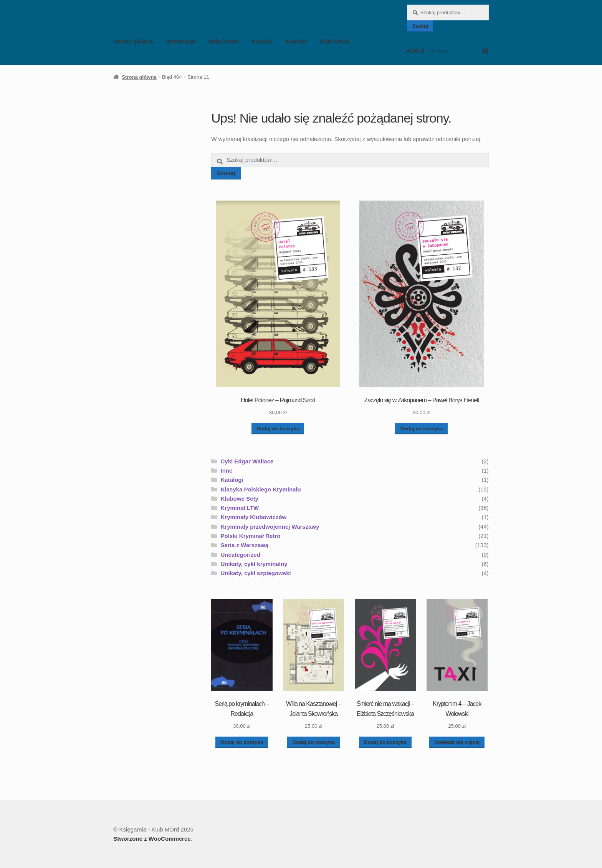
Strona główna (133, 41)
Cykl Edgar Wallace (247, 461)
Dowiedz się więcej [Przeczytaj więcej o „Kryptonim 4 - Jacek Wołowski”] (457, 742)
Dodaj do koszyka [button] (278, 429)
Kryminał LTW (240, 508)
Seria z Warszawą (245, 545)
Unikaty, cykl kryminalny (254, 564)
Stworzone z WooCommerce (152, 839)
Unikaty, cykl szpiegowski (256, 573)
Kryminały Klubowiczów (254, 517)
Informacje (181, 41)
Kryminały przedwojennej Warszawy (270, 527)
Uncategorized (241, 555)
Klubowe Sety (240, 499)
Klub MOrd (335, 41)
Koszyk (262, 41)
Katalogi (232, 480)
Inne (227, 471)
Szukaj (420, 26)
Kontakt (296, 41)
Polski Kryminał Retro (251, 536)
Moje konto (224, 41)
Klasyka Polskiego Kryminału (261, 489)
